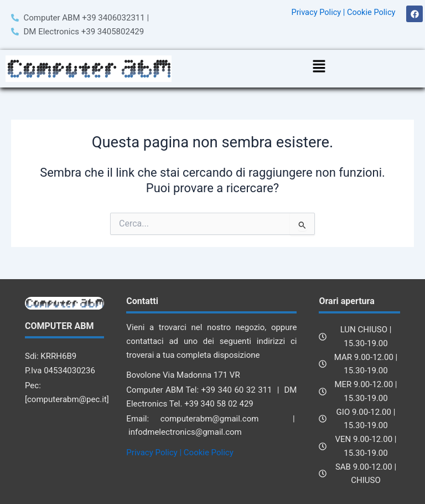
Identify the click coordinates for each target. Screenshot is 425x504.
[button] (319, 68)
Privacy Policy (316, 12)
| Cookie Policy (369, 12)
